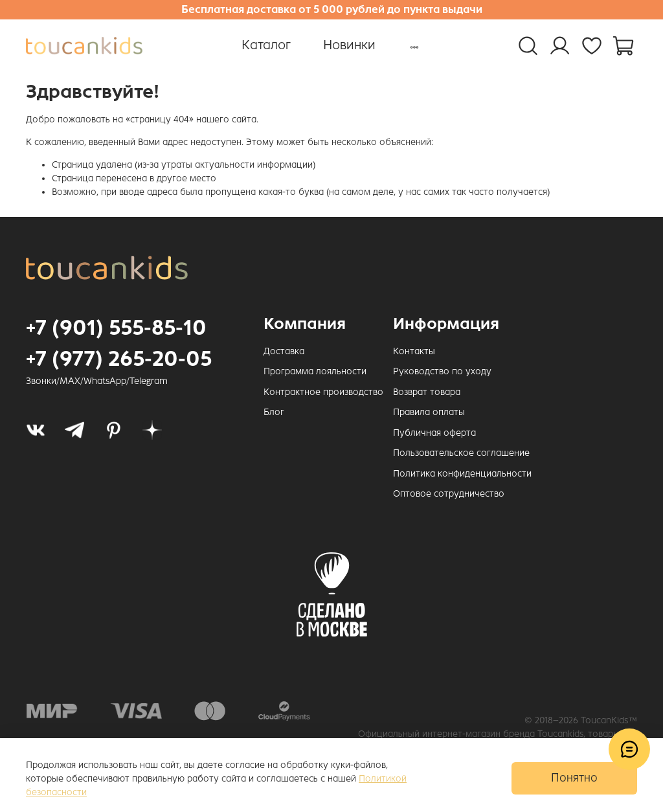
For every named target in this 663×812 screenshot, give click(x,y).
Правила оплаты (429, 412)
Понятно (574, 778)
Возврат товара (427, 392)
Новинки (349, 45)
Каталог (266, 45)
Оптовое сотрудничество (449, 494)
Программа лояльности (315, 371)
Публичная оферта (434, 433)
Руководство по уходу (442, 371)
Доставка (284, 351)
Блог (274, 412)
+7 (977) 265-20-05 (119, 359)
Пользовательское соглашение (461, 453)
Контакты (414, 351)
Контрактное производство (323, 392)
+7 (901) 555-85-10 (116, 328)
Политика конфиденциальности (462, 474)
